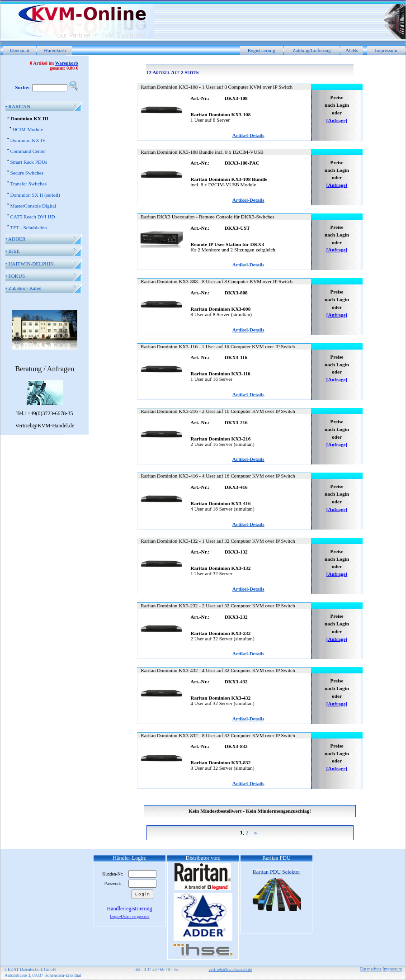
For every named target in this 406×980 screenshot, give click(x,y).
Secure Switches (27, 173)
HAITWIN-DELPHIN (30, 264)
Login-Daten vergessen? (130, 916)
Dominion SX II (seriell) (35, 195)
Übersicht (19, 50)
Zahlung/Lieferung (312, 50)
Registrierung (262, 50)
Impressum (386, 50)
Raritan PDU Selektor (276, 872)
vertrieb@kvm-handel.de (230, 969)
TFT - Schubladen (28, 227)
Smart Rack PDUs (28, 162)
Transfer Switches (28, 184)
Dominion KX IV (28, 140)
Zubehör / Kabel (24, 288)
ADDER (16, 239)
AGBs (352, 50)
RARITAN (18, 106)
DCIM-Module (28, 129)
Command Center (28, 151)
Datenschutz (371, 969)
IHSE (13, 251)
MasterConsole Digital (33, 206)
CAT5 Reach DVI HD (32, 217)
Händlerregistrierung (130, 909)
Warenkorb (54, 50)
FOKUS (15, 276)
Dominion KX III (30, 118)
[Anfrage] (337, 120)
